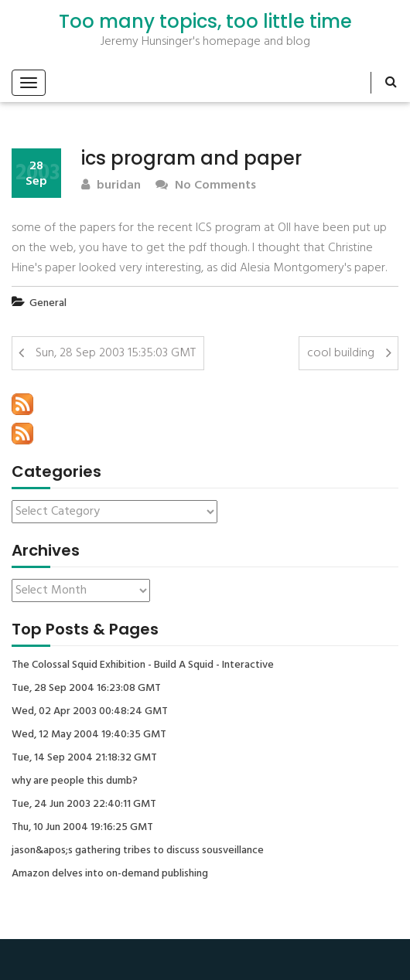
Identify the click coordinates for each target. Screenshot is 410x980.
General (48, 303)
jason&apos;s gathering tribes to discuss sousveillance (138, 851)
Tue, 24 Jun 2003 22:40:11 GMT (84, 805)
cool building (341, 353)
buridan (111, 186)
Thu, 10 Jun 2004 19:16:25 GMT (82, 828)
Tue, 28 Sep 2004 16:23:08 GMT (86, 689)
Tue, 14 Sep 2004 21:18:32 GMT (84, 758)
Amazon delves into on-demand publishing (110, 874)
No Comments (206, 186)
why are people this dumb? (75, 781)
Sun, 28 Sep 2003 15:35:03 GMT (116, 353)
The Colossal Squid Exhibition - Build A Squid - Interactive (143, 665)
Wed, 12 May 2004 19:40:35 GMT (89, 735)
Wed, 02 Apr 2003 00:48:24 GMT (90, 712)
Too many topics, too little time (205, 22)
